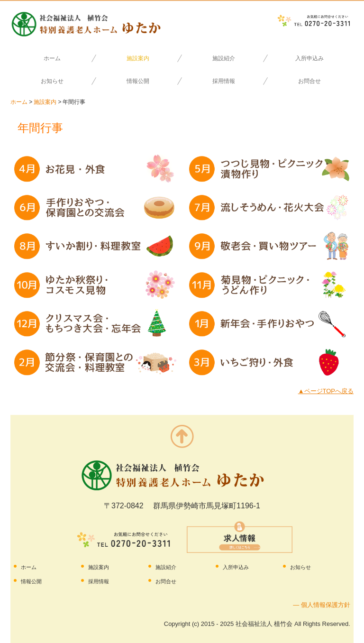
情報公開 (138, 81)
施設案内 (138, 58)
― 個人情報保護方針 (322, 605)
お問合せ (309, 81)
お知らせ (52, 81)
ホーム (52, 58)
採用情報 (224, 81)
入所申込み (309, 58)
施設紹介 (224, 58)
